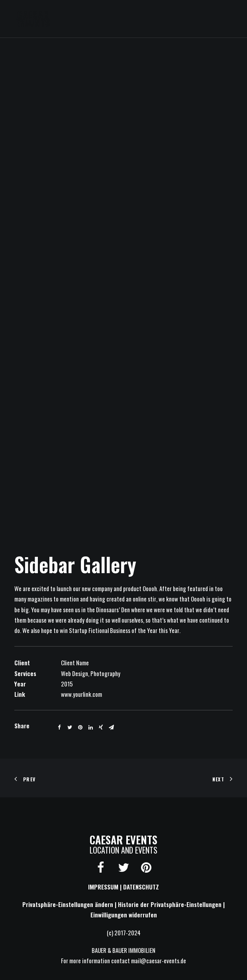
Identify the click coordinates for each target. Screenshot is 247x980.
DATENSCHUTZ (141, 887)
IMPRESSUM (103, 887)
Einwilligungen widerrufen (124, 915)
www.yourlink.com (81, 694)
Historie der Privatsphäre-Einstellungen (170, 904)
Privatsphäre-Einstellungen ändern (68, 904)
